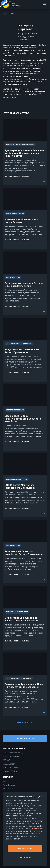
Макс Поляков (9, 785)
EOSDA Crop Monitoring (13, 753)
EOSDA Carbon (9, 764)
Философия (8, 789)
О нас (5, 781)
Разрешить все (25, 849)
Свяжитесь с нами (25, 739)
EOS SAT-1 (7, 760)
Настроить (25, 857)
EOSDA (11, 4)
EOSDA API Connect (11, 768)
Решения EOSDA (10, 771)
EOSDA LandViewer (11, 756)
